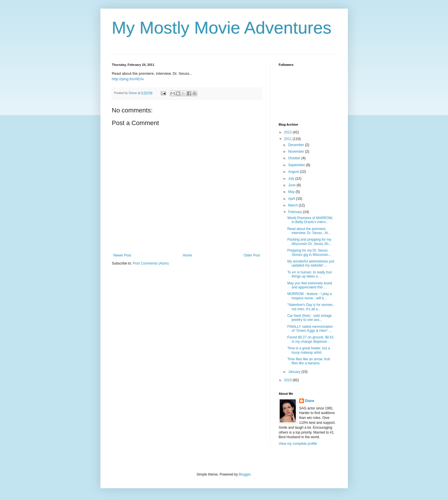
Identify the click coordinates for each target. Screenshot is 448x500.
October (295, 158)
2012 (288, 132)
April (292, 199)
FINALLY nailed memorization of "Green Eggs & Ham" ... (310, 329)
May (292, 192)
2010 (288, 380)
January (295, 372)
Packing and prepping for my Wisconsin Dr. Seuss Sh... (309, 242)
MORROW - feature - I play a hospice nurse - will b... (309, 296)
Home (187, 255)
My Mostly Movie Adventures (222, 28)
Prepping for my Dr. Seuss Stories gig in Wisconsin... (309, 252)
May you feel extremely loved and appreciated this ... (309, 285)
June (292, 185)
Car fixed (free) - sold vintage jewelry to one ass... (309, 318)
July (292, 179)
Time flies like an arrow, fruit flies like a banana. (308, 361)
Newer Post (122, 255)
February (295, 212)
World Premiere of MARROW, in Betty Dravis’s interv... (310, 220)
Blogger (245, 474)
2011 (288, 139)
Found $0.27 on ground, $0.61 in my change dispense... (310, 339)
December (297, 145)
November (297, 152)
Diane (310, 401)
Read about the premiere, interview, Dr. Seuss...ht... (309, 231)
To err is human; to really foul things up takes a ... (309, 274)
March (293, 205)
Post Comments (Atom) (151, 263)
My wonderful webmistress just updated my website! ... (311, 263)
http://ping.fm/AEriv (128, 79)
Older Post (252, 255)
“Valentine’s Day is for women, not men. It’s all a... (310, 307)
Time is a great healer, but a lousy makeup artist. (308, 350)
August (294, 172)
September (297, 165)
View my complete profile (298, 444)
